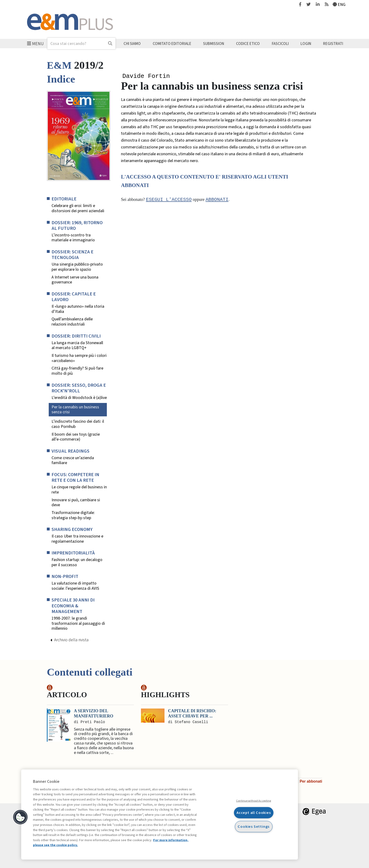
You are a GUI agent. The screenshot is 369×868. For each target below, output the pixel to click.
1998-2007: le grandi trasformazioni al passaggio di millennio (78, 623)
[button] (20, 817)
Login (306, 44)
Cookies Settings (254, 826)
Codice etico (248, 44)
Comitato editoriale (172, 44)
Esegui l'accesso (169, 200)
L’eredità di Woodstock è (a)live (79, 398)
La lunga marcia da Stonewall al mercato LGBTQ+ (77, 345)
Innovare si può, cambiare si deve (76, 503)
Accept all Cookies (254, 813)
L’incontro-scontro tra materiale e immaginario (73, 238)
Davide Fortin (146, 76)
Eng (339, 5)
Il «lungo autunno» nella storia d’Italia (78, 309)
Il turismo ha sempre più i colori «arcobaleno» (79, 358)
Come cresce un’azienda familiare (73, 460)
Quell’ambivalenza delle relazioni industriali (72, 322)
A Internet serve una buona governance (75, 280)
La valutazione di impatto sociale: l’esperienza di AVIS (75, 586)
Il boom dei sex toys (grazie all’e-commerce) (76, 437)
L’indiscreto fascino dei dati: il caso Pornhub (78, 424)
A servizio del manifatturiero (94, 713)
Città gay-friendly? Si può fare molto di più (77, 371)
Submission (214, 44)
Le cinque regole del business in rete (79, 490)
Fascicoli (280, 44)
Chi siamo (132, 44)
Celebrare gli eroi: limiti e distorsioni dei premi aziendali (78, 208)
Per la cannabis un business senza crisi (75, 410)
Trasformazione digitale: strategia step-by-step (73, 515)
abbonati (217, 200)
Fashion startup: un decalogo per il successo (77, 562)
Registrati (333, 44)
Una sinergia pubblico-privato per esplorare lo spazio (77, 267)
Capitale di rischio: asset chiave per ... (192, 713)
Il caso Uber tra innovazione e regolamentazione (77, 539)
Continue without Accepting (254, 801)
